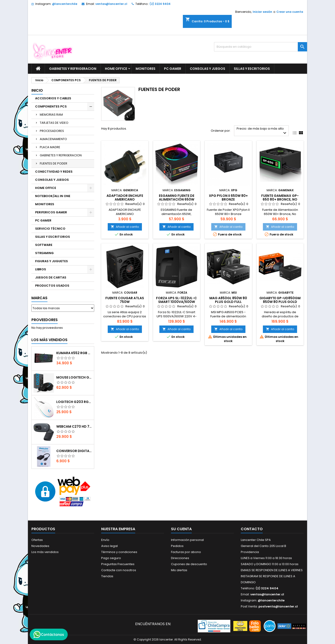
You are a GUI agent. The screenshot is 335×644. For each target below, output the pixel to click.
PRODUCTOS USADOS (52, 286)
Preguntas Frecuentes (118, 564)
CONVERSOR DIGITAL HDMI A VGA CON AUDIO (74, 451)
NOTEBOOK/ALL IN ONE (53, 196)
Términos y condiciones (119, 552)
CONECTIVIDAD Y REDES (54, 172)
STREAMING (44, 253)
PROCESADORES (52, 131)
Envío (105, 540)
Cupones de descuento (189, 564)
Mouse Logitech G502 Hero (74, 377)
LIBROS (41, 269)
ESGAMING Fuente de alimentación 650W (177, 198)
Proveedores (45, 320)
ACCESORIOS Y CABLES (53, 98)
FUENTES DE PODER (54, 163)
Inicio (37, 90)
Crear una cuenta (290, 12)
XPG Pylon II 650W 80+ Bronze (228, 198)
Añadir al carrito (125, 227)
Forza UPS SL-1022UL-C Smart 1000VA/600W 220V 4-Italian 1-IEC (176, 302)
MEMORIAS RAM (51, 115)
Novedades (40, 546)
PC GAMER (173, 69)
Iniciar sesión (262, 12)
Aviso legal (109, 546)
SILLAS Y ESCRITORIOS (252, 69)
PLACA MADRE (50, 147)
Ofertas (37, 540)
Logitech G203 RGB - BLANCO (74, 402)
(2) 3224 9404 (160, 4)
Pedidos (177, 546)
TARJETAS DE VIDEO (54, 123)
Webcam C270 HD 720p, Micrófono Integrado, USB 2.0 (74, 426)
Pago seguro (111, 558)
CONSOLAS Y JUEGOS (208, 69)
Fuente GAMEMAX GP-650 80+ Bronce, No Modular (280, 199)
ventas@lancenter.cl (111, 4)
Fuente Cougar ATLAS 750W (125, 300)
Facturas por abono (186, 552)
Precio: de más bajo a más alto (262, 131)
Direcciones (180, 558)
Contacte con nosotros (119, 570)
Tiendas (107, 576)
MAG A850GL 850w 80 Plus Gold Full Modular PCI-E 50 (228, 302)
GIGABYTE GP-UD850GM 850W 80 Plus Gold (280, 300)
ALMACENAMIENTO (53, 139)
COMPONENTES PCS (51, 106)
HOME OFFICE (116, 69)
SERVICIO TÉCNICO (50, 229)
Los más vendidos (49, 340)
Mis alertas (179, 570)
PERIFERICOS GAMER (51, 212)
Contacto (252, 529)
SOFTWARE (44, 245)
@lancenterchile (65, 4)
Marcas (39, 298)
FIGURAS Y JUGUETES (52, 261)
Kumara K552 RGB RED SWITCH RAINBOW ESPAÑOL (74, 353)
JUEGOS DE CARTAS (51, 277)
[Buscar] (261, 47)
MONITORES (146, 69)
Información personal (187, 540)
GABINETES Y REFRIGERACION (73, 69)
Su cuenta (181, 529)
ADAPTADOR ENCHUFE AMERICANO (125, 198)
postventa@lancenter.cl (278, 606)
